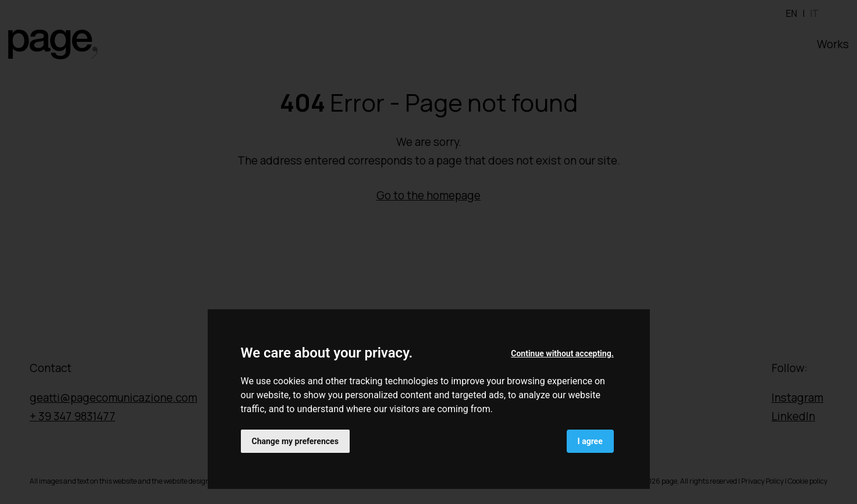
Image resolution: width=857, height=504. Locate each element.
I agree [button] (590, 441)
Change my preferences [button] (295, 441)
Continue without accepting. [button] (562, 353)
